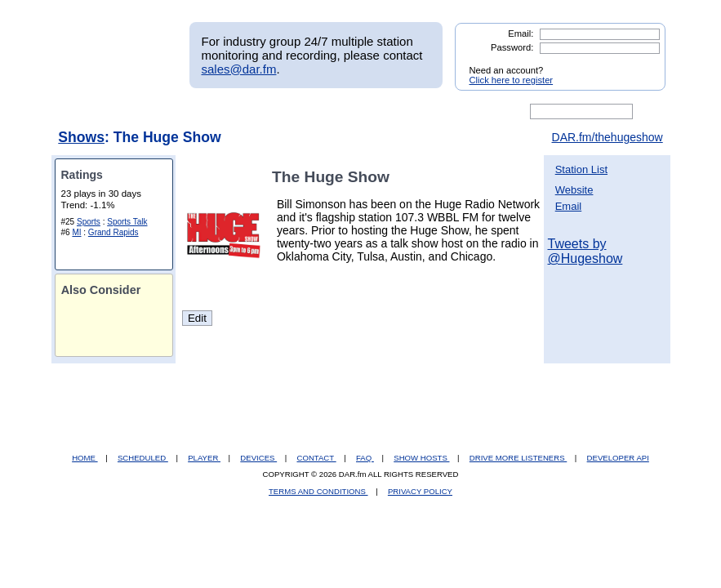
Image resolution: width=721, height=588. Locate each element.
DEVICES (258, 458)
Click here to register (512, 80)
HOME (85, 458)
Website (574, 190)
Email (569, 206)
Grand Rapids (113, 232)
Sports (89, 222)
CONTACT (317, 458)
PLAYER (204, 458)
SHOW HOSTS (421, 458)
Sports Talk (127, 222)
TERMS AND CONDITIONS (318, 491)
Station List (581, 169)
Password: (512, 47)
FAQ (365, 458)
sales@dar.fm (239, 69)
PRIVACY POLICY (420, 491)
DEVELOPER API (618, 458)
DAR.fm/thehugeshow (608, 137)
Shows (81, 137)
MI (76, 232)
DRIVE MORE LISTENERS (518, 458)
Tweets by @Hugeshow (585, 251)
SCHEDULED (143, 458)
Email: (521, 33)
